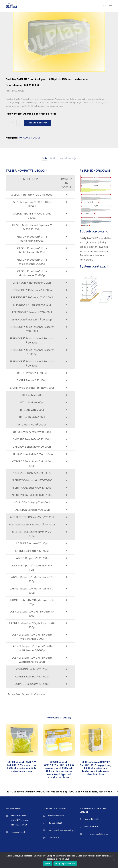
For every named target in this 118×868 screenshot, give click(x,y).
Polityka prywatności (65, 864)
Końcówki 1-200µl (29, 138)
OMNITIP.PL (54, 838)
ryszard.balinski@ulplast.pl (97, 834)
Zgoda (47, 864)
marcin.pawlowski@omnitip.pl (62, 830)
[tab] (44, 158)
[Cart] (102, 6)
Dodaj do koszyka (38, 123)
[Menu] (109, 6)
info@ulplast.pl (18, 832)
